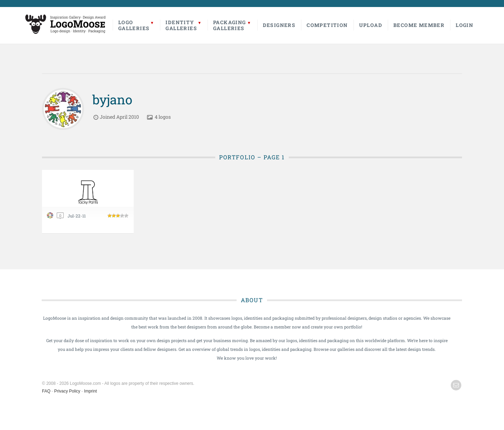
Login (464, 25)
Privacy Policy (67, 391)
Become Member (419, 25)
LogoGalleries (134, 25)
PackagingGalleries (230, 25)
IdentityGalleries (181, 25)
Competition (327, 25)
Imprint (90, 391)
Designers (279, 25)
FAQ (46, 391)
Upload (371, 25)
